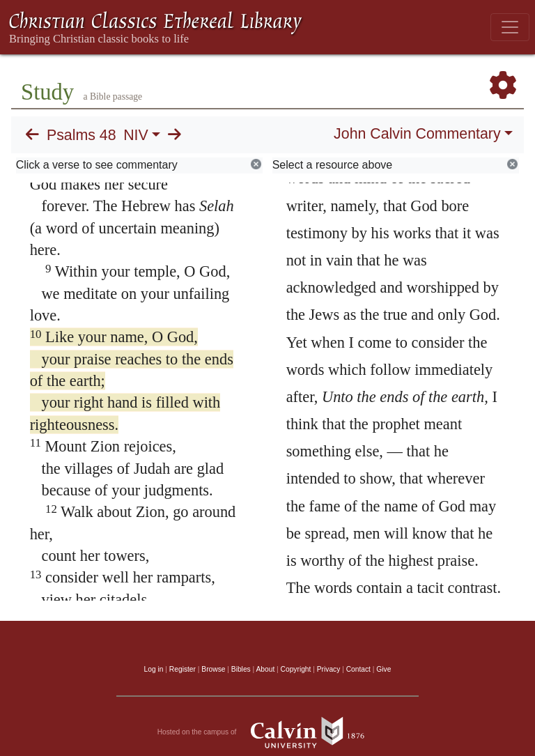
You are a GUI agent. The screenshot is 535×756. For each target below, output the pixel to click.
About (265, 669)
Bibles (241, 669)
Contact (358, 669)
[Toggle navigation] (510, 27)
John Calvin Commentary (417, 134)
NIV (136, 135)
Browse (213, 669)
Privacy (329, 669)
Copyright (296, 669)
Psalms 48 (82, 135)
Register (183, 669)
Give (383, 669)
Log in (154, 669)
